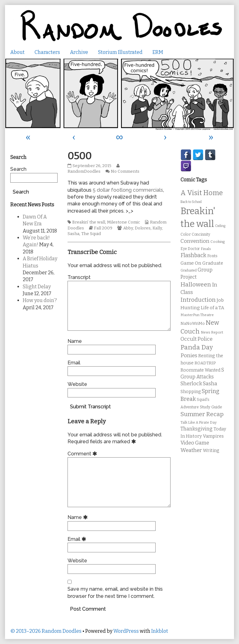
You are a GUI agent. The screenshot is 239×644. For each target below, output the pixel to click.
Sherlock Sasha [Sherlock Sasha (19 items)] (199, 384)
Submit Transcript (90, 407)
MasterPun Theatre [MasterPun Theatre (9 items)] (197, 315)
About (17, 52)
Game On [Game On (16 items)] (191, 263)
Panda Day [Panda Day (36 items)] (197, 347)
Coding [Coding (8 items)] (220, 226)
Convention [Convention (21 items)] (195, 241)
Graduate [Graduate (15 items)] (213, 263)
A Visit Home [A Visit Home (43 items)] (202, 193)
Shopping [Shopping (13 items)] (191, 392)
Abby (128, 228)
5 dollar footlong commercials (128, 190)
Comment (83, 454)
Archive (79, 52)
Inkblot (160, 631)
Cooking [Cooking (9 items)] (218, 242)
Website (77, 384)
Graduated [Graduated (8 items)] (189, 270)
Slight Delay (37, 287)
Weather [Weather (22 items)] (191, 450)
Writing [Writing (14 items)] (211, 451)
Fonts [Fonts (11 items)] (212, 256)
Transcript (79, 277)
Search (18, 169)
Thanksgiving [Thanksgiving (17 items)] (197, 429)
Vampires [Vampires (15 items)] (213, 436)
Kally (157, 228)
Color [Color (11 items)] (186, 234)
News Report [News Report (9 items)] (212, 332)
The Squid (91, 234)
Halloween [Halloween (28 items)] (196, 284)
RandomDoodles (94, 169)
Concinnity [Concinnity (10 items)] (201, 234)
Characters (47, 52)
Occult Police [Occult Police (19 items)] (197, 339)
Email (74, 363)
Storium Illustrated (120, 52)
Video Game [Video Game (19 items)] (195, 443)
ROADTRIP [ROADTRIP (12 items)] (205, 363)
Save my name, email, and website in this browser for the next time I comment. (115, 592)
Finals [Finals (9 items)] (206, 249)
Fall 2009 (103, 228)
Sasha (73, 234)
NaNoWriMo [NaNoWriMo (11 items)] (193, 323)
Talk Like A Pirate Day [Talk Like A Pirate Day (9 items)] (199, 422)
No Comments (125, 171)
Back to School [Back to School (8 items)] (191, 202)
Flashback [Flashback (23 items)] (193, 255)
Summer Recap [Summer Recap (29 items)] (202, 414)
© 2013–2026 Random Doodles (46, 631)
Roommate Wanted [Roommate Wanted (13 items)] (200, 370)
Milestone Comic (124, 222)
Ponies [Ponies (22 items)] (189, 356)
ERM (158, 52)
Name (75, 341)
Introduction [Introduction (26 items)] (198, 300)
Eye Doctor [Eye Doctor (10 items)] (190, 249)
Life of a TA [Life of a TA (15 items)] (212, 308)
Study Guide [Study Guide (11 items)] (211, 407)
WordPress (126, 631)
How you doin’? (40, 300)
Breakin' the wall (89, 222)
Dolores (143, 228)
